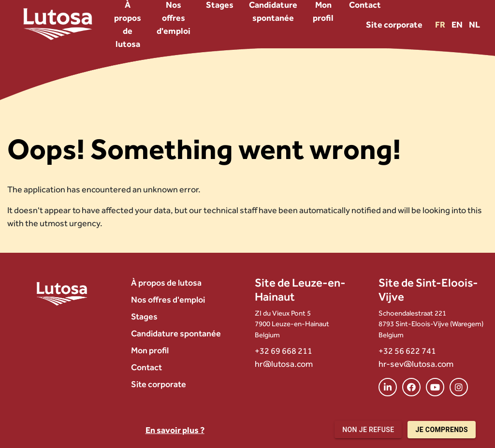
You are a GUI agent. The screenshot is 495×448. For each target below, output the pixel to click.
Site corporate (394, 24)
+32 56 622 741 (407, 351)
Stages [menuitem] (144, 316)
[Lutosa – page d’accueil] (58, 24)
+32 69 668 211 (284, 351)
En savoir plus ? (175, 430)
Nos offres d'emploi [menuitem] (168, 299)
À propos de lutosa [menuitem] (166, 282)
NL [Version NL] (474, 24)
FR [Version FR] (441, 24)
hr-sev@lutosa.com (416, 364)
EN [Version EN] (458, 24)
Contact (146, 367)
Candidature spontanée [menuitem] (176, 333)
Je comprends (442, 430)
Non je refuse (368, 430)
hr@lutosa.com (284, 364)
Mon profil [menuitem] (150, 350)
